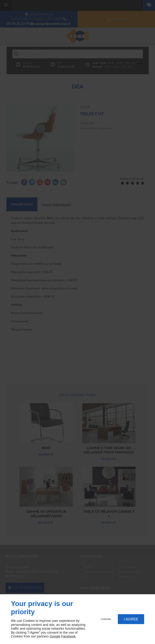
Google (55, 636)
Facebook (68, 636)
